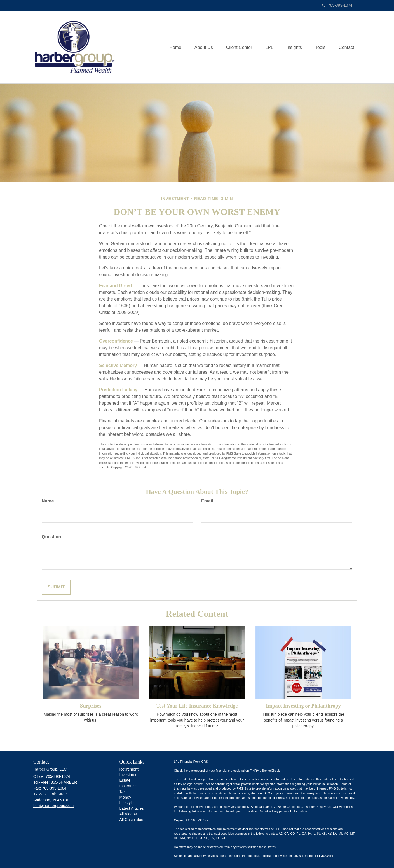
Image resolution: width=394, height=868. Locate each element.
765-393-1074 (337, 5)
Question (51, 537)
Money (125, 797)
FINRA (322, 856)
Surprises (91, 706)
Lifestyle (127, 803)
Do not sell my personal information (283, 811)
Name (48, 501)
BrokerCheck (271, 771)
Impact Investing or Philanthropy (303, 706)
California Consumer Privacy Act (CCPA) (315, 807)
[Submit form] (56, 587)
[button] (199, 47)
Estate (125, 780)
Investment (129, 775)
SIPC (331, 856)
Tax (123, 792)
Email (207, 501)
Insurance (128, 786)
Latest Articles (132, 808)
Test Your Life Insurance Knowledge (197, 706)
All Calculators (132, 820)
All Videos (128, 814)
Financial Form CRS (194, 762)
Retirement (129, 769)
